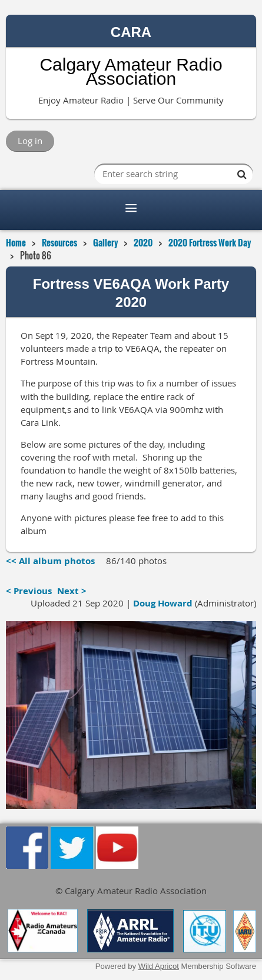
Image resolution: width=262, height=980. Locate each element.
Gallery (105, 242)
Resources (59, 242)
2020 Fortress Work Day (210, 242)
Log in (30, 141)
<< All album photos (50, 561)
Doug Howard (163, 603)
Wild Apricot (159, 966)
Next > (72, 591)
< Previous (29, 591)
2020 (143, 242)
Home (16, 242)
